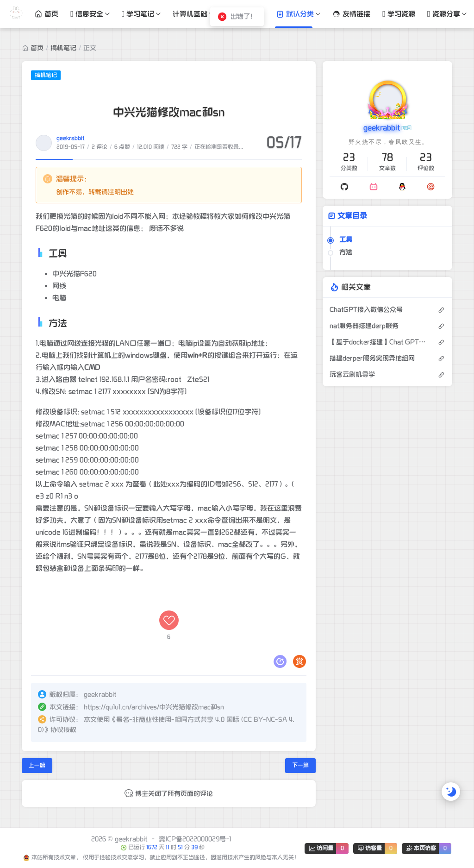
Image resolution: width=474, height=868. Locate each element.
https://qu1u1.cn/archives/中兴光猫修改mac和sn (154, 707)
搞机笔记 (63, 48)
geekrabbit (71, 138)
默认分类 (295, 14)
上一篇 (37, 765)
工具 (346, 240)
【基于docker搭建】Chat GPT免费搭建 (379, 342)
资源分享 (444, 14)
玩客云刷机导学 (352, 374)
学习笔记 (138, 14)
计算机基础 (190, 14)
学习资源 (399, 14)
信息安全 (87, 14)
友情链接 (351, 14)
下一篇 (300, 765)
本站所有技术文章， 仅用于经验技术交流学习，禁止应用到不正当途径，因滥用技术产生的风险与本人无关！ (165, 858)
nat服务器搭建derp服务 (364, 326)
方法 (346, 252)
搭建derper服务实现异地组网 (372, 358)
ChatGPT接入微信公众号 (366, 310)
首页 (46, 14)
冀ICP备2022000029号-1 (195, 839)
